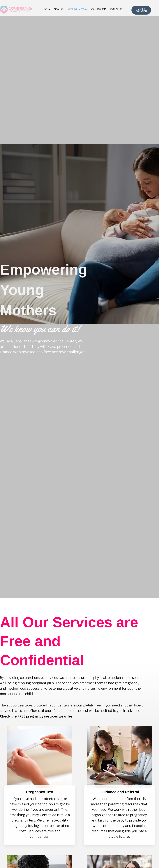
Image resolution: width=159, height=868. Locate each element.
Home (47, 9)
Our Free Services (77, 9)
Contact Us (116, 9)
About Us (59, 9)
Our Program (98, 9)
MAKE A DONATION (141, 10)
